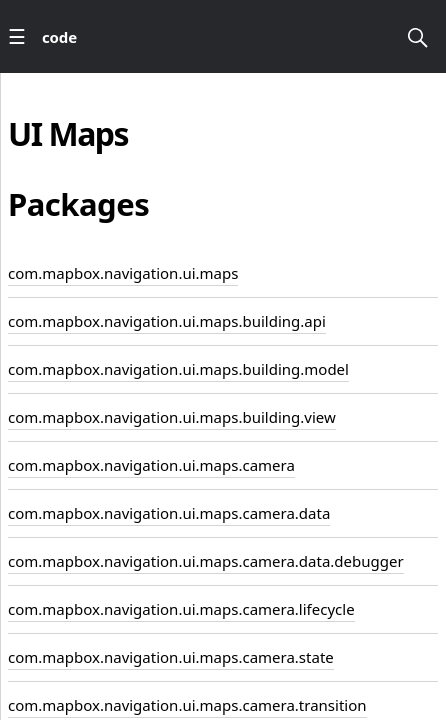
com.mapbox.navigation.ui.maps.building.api (167, 321)
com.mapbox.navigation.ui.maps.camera (151, 465)
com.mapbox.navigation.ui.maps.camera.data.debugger (206, 561)
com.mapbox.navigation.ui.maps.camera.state (171, 657)
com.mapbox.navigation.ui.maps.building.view (172, 417)
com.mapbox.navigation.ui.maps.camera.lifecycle (181, 609)
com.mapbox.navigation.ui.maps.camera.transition (187, 705)
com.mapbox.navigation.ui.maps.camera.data (169, 513)
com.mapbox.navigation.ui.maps (123, 273)
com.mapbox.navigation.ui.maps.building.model (178, 369)
